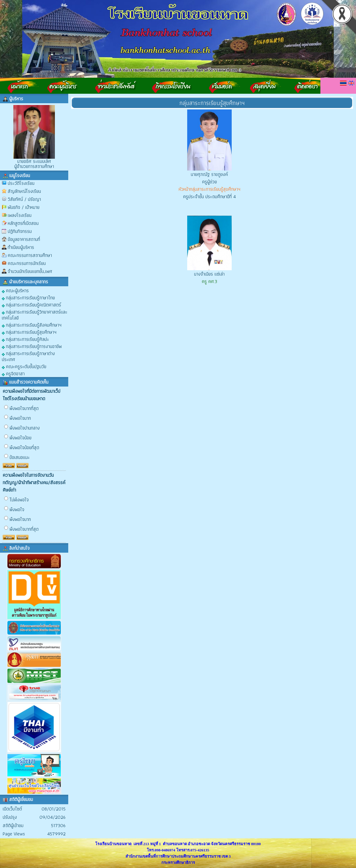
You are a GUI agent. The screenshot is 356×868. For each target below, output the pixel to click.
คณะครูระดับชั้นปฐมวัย (24, 366)
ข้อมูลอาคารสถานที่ (24, 239)
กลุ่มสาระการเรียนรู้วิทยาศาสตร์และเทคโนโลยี (35, 315)
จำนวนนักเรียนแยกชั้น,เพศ (30, 271)
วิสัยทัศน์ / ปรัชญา (24, 199)
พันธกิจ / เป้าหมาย (24, 207)
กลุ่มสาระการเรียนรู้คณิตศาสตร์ (31, 305)
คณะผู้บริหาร (15, 290)
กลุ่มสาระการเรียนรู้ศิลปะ (25, 339)
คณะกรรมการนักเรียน (27, 263)
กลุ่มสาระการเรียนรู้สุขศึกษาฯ (29, 332)
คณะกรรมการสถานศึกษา (30, 255)
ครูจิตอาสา (13, 373)
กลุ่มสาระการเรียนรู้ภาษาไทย (28, 297)
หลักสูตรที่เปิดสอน (23, 223)
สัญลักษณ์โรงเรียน (24, 191)
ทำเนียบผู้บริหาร (21, 247)
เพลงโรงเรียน (20, 215)
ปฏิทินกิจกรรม (20, 231)
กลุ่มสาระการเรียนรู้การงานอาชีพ (32, 346)
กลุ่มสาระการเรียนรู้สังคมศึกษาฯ (32, 325)
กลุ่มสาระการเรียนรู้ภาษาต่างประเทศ (28, 356)
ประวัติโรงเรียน (21, 183)
